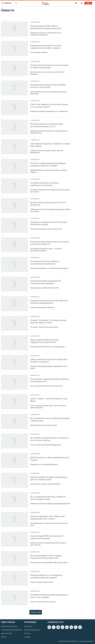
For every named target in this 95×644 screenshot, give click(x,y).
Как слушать (28, 627)
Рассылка (27, 634)
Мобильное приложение (9, 627)
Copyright (27, 637)
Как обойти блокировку (32, 630)
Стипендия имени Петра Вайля (12, 630)
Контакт (4, 637)
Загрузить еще (36, 612)
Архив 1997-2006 (7, 634)
